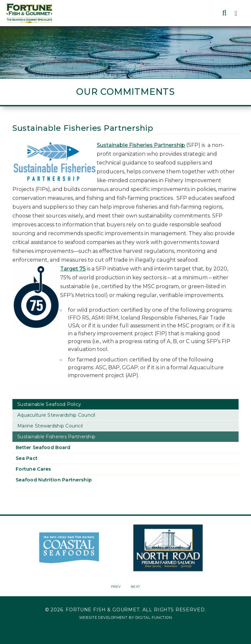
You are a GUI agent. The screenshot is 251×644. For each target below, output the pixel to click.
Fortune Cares (33, 469)
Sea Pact (27, 458)
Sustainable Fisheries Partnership (141, 145)
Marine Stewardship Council (50, 426)
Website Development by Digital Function (125, 618)
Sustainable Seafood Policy (49, 404)
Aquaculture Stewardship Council (56, 415)
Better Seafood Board (43, 447)
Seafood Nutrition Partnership (54, 480)
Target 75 (73, 269)
